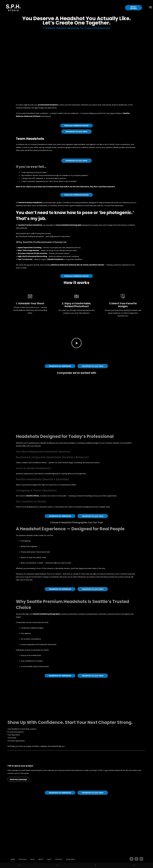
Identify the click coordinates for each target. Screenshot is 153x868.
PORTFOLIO (27, 855)
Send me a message (18, 782)
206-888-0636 (136, 859)
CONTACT (65, 855)
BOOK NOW (44, 859)
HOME (17, 855)
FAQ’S (55, 855)
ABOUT (46, 855)
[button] (76, 346)
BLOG (37, 855)
